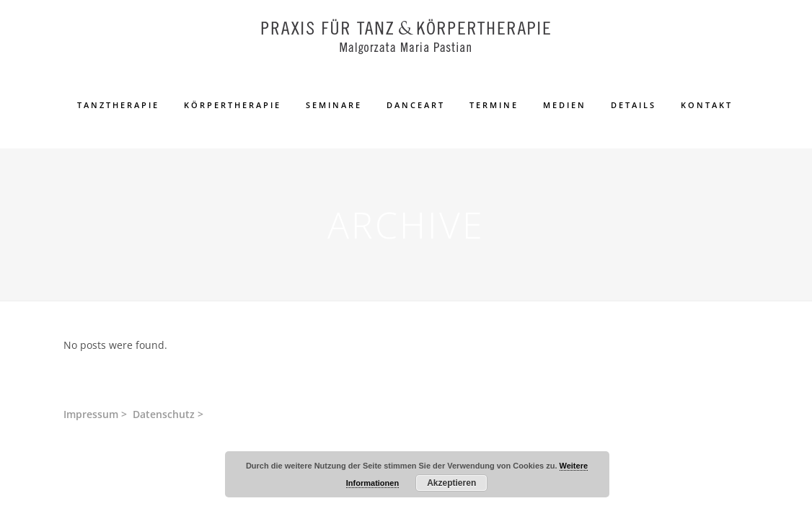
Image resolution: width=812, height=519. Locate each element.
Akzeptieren (451, 483)
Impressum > (95, 414)
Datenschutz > (168, 414)
